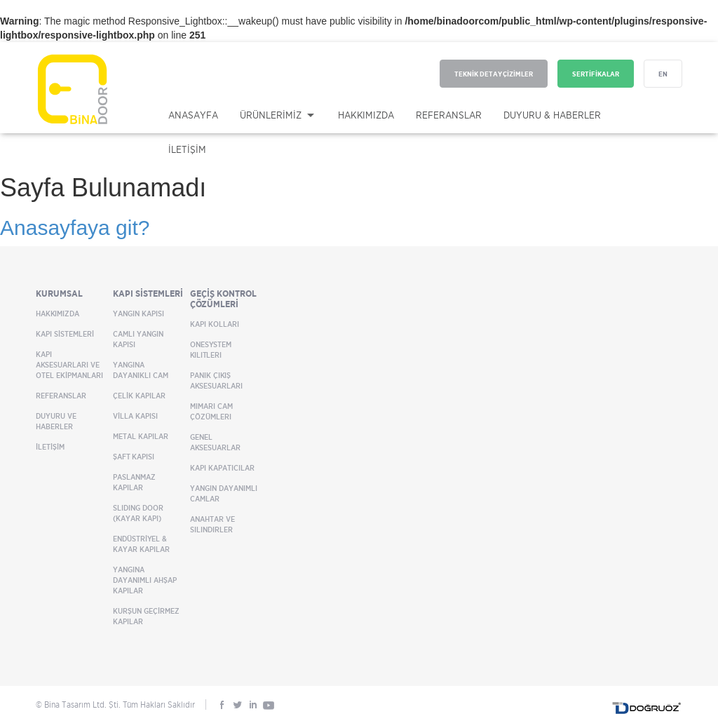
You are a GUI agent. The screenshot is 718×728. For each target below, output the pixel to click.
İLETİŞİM (187, 149)
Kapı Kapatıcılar (222, 468)
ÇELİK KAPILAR (139, 396)
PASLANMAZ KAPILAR (134, 482)
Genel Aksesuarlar (215, 442)
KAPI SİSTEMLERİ (65, 334)
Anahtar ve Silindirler (212, 524)
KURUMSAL (59, 294)
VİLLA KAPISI (135, 416)
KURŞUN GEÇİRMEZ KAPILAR (146, 616)
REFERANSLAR (449, 115)
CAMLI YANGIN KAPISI (138, 339)
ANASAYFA (193, 115)
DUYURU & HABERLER (552, 115)
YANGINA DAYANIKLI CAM (141, 370)
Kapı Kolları (215, 324)
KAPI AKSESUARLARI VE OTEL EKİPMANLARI (69, 365)
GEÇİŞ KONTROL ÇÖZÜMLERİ (223, 299)
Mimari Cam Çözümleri (211, 411)
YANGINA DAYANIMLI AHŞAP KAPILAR (144, 580)
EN (663, 74)
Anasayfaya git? (75, 228)
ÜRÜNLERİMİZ (271, 115)
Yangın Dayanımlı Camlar (224, 493)
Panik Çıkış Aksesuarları (216, 380)
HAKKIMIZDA (366, 115)
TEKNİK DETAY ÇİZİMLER (494, 74)
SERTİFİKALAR (596, 74)
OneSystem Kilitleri (211, 350)
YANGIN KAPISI (138, 314)
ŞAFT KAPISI (134, 457)
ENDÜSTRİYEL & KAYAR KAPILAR (141, 544)
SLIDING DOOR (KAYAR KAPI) (138, 513)
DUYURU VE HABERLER (56, 421)
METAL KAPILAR (141, 436)
